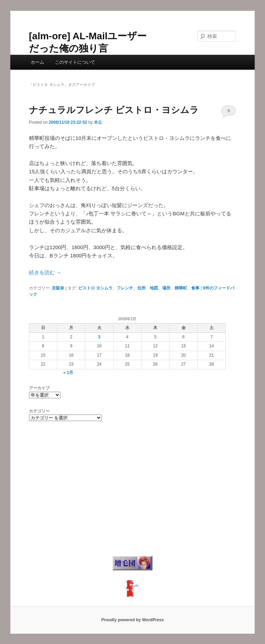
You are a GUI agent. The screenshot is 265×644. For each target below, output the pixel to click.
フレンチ (125, 288)
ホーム (37, 62)
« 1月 (68, 372)
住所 (141, 288)
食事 (195, 288)
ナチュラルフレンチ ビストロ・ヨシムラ (114, 110)
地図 (154, 288)
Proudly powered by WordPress (132, 620)
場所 (166, 288)
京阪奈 (58, 288)
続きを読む (45, 272)
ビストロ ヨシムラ (95, 288)
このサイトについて (75, 62)
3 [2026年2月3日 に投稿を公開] (99, 337)
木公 (98, 122)
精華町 (181, 288)
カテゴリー (39, 411)
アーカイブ (39, 388)
